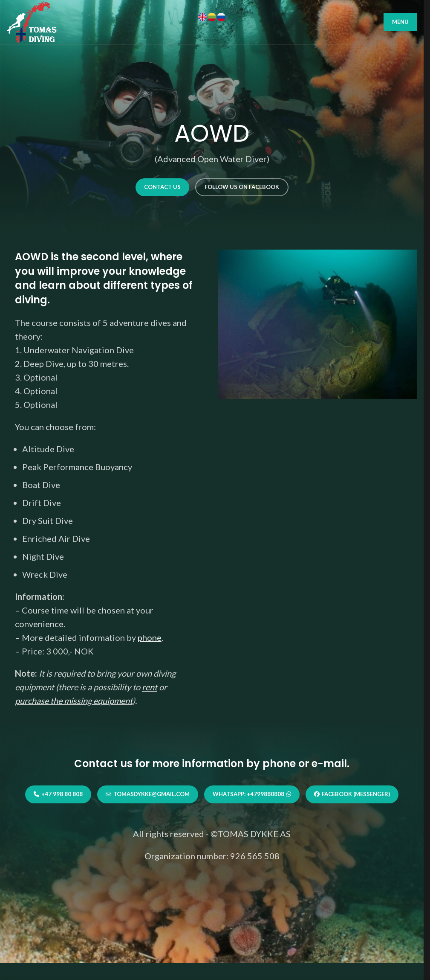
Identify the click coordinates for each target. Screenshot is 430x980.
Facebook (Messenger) (352, 794)
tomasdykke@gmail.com (148, 794)
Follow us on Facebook (242, 187)
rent (150, 687)
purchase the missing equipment (74, 701)
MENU (400, 22)
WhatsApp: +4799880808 (252, 794)
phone (150, 637)
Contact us (162, 187)
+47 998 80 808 (58, 794)
